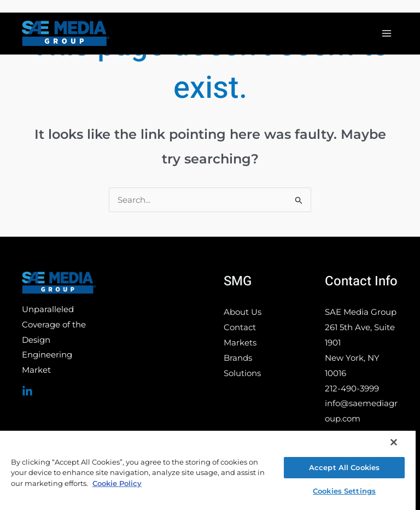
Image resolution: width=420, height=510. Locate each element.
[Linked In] (27, 391)
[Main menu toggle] (387, 34)
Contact (240, 327)
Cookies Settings (344, 491)
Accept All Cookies (344, 467)
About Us (243, 312)
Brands (238, 358)
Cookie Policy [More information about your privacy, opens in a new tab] (117, 483)
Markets (240, 342)
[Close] (394, 442)
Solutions (242, 373)
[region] (208, 470)
